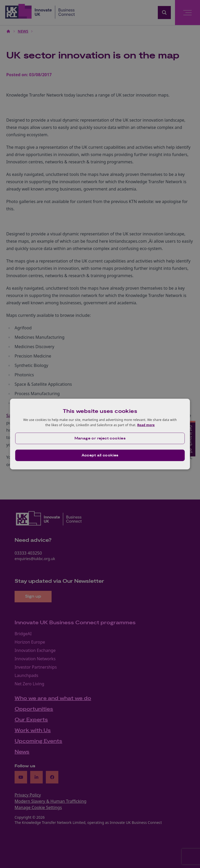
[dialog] (100, 434)
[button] (100, 438)
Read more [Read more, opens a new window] (146, 425)
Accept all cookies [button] (100, 455)
